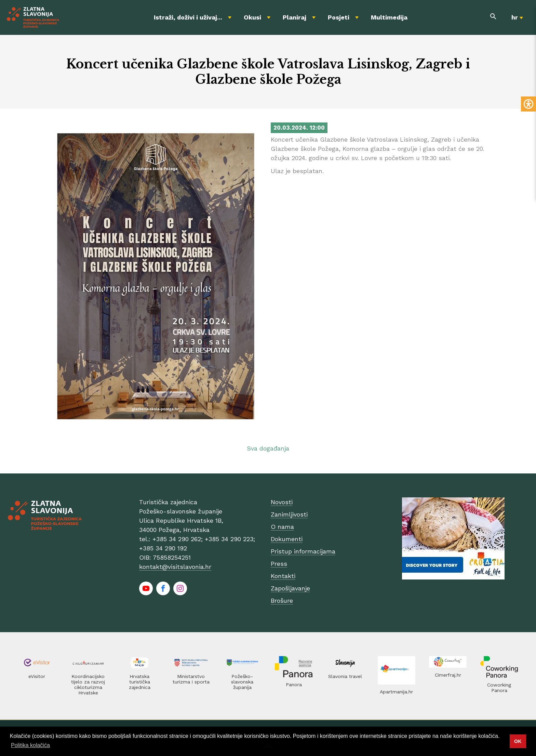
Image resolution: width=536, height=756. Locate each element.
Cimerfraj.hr (448, 675)
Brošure (282, 601)
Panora (294, 685)
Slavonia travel (345, 676)
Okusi (252, 17)
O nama (282, 527)
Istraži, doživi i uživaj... (188, 17)
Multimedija (389, 17)
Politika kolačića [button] (30, 745)
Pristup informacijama (303, 551)
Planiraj (294, 17)
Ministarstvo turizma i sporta (191, 679)
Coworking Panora (499, 688)
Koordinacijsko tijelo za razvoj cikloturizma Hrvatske (88, 685)
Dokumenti (287, 539)
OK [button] (518, 741)
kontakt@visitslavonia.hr (175, 567)
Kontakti (283, 576)
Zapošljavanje (290, 588)
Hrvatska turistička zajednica (140, 682)
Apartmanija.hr (396, 692)
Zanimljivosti (289, 514)
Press (279, 564)
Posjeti (339, 17)
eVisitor (37, 676)
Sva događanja (268, 448)
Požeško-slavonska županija (242, 682)
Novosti (282, 502)
